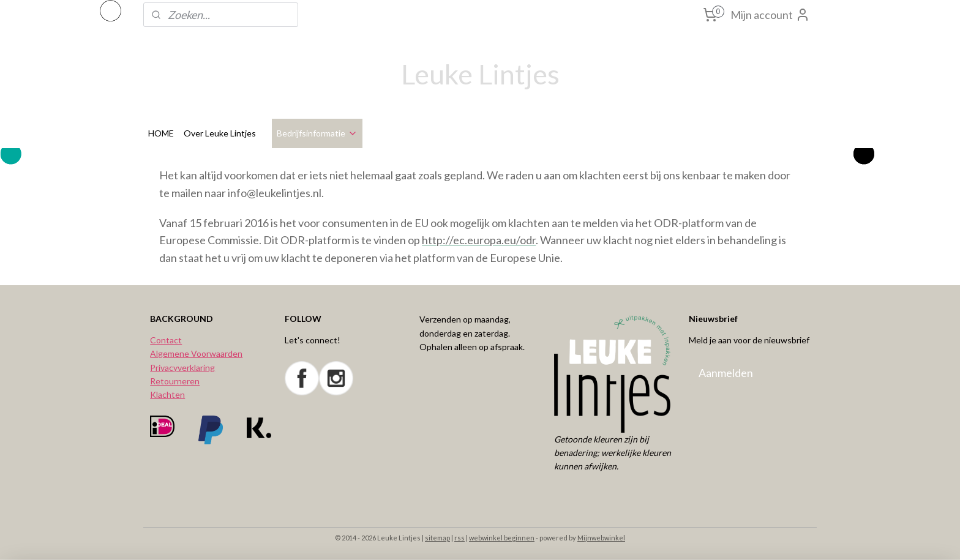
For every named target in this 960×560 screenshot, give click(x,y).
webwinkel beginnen (502, 538)
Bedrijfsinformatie (317, 133)
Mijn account (770, 15)
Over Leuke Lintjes (220, 133)
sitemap (437, 538)
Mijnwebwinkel (601, 538)
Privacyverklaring (182, 368)
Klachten (167, 394)
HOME (161, 133)
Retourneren (175, 381)
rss (459, 538)
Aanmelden (726, 373)
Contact (166, 340)
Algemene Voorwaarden (196, 353)
